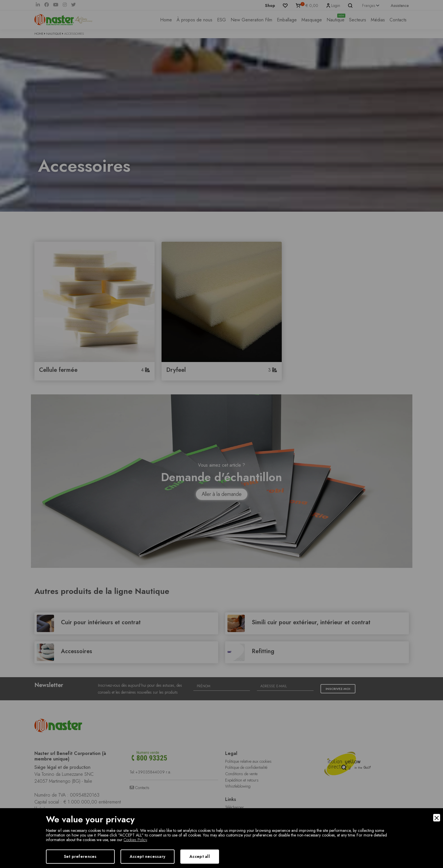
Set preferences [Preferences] (80, 856)
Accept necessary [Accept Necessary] (148, 856)
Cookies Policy (135, 840)
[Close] (437, 818)
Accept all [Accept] (200, 856)
